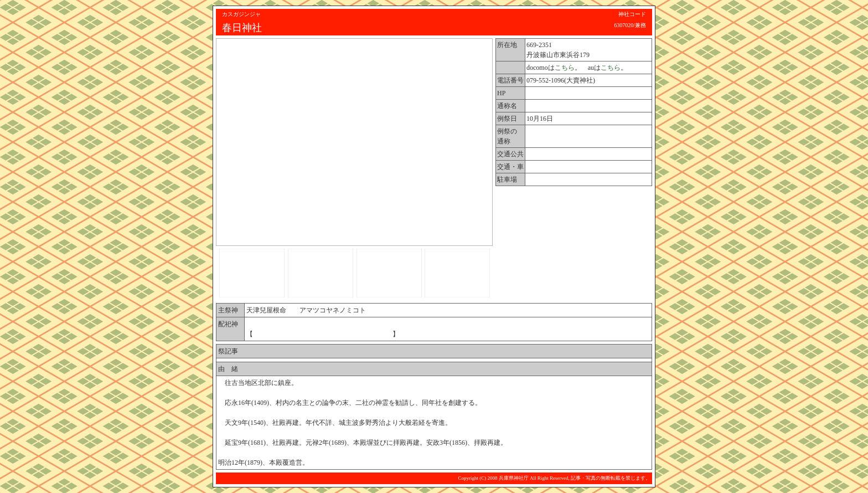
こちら (565, 68)
